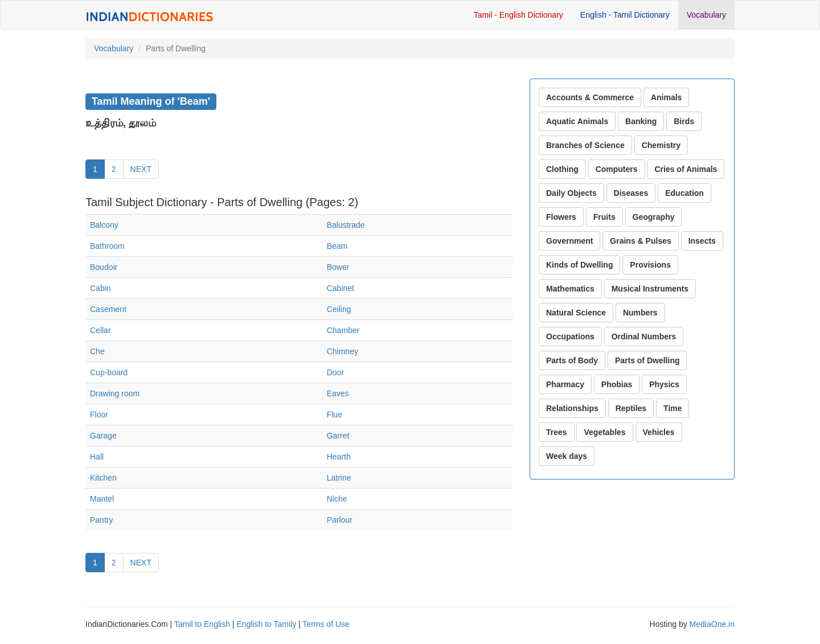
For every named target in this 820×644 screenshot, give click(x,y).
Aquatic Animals (577, 121)
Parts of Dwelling (647, 360)
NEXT (141, 169)
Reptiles (631, 408)
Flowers (561, 217)
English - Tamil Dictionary (625, 15)
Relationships (572, 408)
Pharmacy (565, 384)
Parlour (340, 520)
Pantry (101, 520)
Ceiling (339, 309)
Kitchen (103, 478)
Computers (617, 169)
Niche (337, 499)
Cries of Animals (686, 169)
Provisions (650, 265)
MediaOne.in (712, 624)
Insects (702, 241)
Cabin (101, 288)
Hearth (339, 457)
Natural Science (576, 313)
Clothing (562, 169)
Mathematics (570, 289)
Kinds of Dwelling (579, 265)
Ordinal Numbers (644, 337)
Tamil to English (202, 624)
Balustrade (346, 225)
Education (684, 193)
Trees (557, 432)
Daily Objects (571, 193)
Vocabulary (706, 15)
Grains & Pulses (640, 241)
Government (569, 241)
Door (335, 372)
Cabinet (341, 288)
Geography (654, 217)
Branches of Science (585, 145)
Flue (335, 415)
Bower (338, 267)
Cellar (101, 330)
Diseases (631, 193)
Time (673, 408)
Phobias (617, 384)
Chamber (343, 330)
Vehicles (659, 432)
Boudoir (104, 267)
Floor (99, 415)
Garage (103, 436)
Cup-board (109, 372)
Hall (97, 457)
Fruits (604, 217)
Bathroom (107, 246)
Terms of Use (326, 624)
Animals (666, 97)
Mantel (102, 499)
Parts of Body (572, 360)
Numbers (640, 313)
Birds (684, 121)
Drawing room (115, 393)
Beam (337, 246)
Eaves (338, 393)
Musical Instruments (650, 289)
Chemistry (661, 145)
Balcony (104, 225)
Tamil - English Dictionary (518, 15)
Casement (108, 309)
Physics (664, 384)
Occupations (570, 337)
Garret (338, 436)
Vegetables (604, 432)
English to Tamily (266, 624)
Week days (567, 456)
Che (97, 351)
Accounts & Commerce (590, 97)
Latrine (339, 478)
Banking (641, 121)
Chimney (343, 351)
